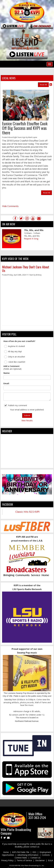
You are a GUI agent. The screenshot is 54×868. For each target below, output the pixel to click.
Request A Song (31, 239)
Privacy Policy (7, 860)
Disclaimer (40, 860)
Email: (6, 383)
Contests (46, 855)
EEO (34, 852)
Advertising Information (28, 855)
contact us (35, 847)
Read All (43, 85)
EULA (50, 860)
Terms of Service (24, 860)
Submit (27, 415)
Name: (7, 373)
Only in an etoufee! (15, 357)
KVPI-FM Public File (21, 852)
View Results (27, 420)
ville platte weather (27, 465)
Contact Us (35, 858)
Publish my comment (16, 406)
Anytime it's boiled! (14, 346)
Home (6, 852)
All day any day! (13, 352)
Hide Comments (10, 206)
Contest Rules (21, 858)
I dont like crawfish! (15, 362)
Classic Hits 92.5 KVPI (27, 512)
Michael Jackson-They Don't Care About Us (26, 269)
